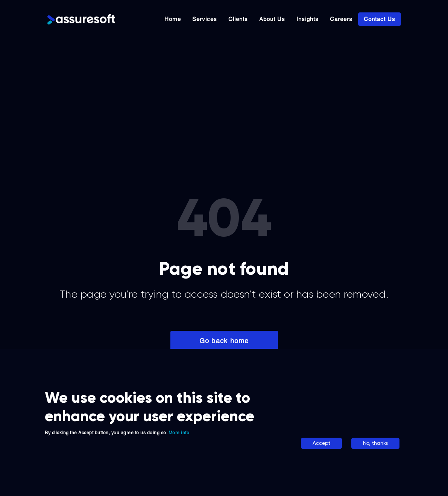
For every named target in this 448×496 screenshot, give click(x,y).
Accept (321, 443)
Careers (341, 19)
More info (179, 433)
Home (173, 19)
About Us (272, 19)
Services (205, 19)
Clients (238, 19)
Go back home (224, 341)
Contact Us (380, 19)
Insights (308, 19)
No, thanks (375, 443)
